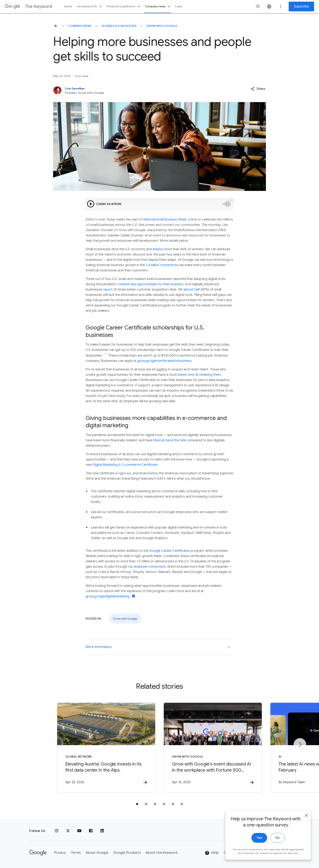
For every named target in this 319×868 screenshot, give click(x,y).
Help (212, 853)
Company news (158, 7)
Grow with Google (162, 26)
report (108, 290)
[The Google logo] (38, 853)
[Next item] (300, 745)
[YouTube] (79, 831)
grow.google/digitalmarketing (107, 596)
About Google (97, 853)
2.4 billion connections (162, 265)
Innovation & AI (90, 7)
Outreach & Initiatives (119, 26)
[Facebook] (91, 831)
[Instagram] (57, 831)
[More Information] (229, 647)
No (278, 838)
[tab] (137, 804)
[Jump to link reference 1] (105, 354)
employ (158, 249)
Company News (80, 26)
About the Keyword (161, 853)
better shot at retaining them (199, 375)
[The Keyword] (56, 26)
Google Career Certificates (169, 551)
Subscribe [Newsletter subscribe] (301, 7)
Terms (76, 853)
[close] (306, 815)
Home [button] (68, 6)
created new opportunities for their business (150, 284)
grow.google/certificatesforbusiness (164, 361)
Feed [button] (179, 6)
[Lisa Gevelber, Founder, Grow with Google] (133, 90)
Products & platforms (124, 7)
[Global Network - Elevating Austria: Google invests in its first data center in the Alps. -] (106, 748)
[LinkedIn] (102, 831)
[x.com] (68, 831)
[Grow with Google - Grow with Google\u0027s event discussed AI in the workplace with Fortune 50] (213, 748)
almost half (192, 290)
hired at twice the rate (170, 440)
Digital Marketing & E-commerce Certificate (125, 465)
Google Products (127, 853)
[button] (258, 89)
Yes (259, 838)
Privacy (60, 853)
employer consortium (150, 567)
